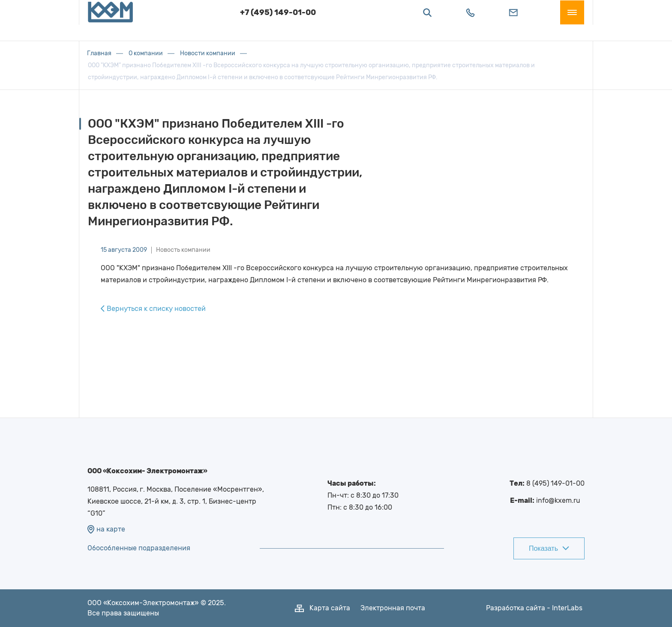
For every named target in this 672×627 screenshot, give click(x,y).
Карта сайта (330, 608)
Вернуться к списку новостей (153, 309)
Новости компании (208, 53)
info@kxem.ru (558, 500)
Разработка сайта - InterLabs (534, 608)
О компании (146, 53)
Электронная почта (393, 608)
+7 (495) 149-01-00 (278, 21)
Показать (549, 548)
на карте (106, 529)
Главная (100, 53)
